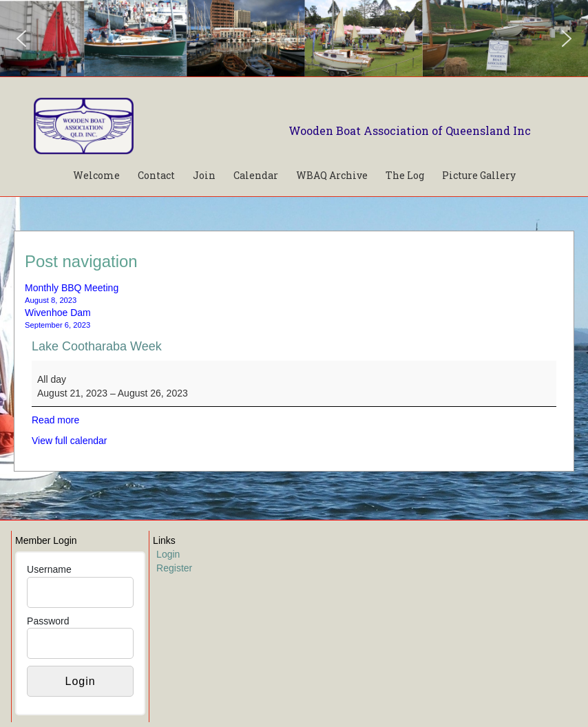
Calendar (256, 175)
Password (48, 621)
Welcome (96, 175)
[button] (21, 39)
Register (174, 568)
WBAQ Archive (332, 175)
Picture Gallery (479, 175)
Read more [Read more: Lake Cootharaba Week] (55, 420)
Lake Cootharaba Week (97, 346)
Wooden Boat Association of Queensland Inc (410, 130)
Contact (156, 175)
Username (49, 569)
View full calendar (69, 441)
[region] (294, 38)
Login (168, 554)
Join (204, 175)
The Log (405, 175)
